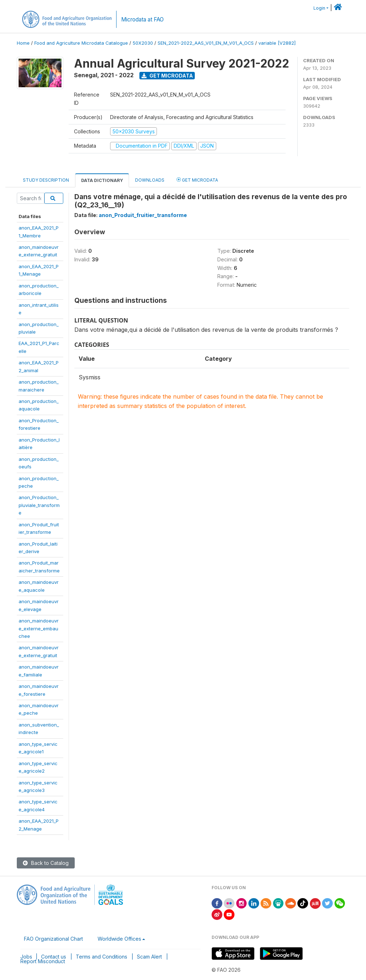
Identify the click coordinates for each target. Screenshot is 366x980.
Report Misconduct (43, 961)
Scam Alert (149, 957)
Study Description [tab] (46, 180)
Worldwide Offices (119, 939)
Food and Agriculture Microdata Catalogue (81, 43)
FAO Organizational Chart (53, 939)
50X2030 (143, 43)
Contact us (54, 957)
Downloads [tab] (150, 180)
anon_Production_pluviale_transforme (39, 505)
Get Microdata (167, 76)
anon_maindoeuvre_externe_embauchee (39, 628)
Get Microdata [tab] (197, 180)
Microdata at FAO (142, 19)
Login (319, 8)
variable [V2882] (277, 43)
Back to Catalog (46, 863)
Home (23, 43)
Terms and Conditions (102, 957)
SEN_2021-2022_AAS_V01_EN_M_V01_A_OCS (206, 43)
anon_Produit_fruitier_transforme (143, 215)
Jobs (26, 957)
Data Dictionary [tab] (102, 180)
